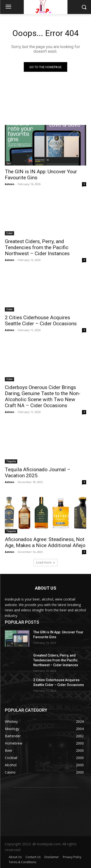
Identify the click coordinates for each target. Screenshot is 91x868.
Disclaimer (52, 857)
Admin (10, 184)
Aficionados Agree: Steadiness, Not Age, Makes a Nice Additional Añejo (45, 542)
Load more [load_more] (45, 562)
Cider (9, 233)
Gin (8, 163)
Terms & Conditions (22, 862)
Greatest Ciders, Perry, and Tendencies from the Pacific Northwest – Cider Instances (37, 247)
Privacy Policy (72, 857)
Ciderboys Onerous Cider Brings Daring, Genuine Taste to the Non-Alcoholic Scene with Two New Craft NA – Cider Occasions (43, 396)
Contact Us (33, 857)
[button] (84, 7)
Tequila (11, 461)
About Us (15, 857)
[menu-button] (8, 7)
